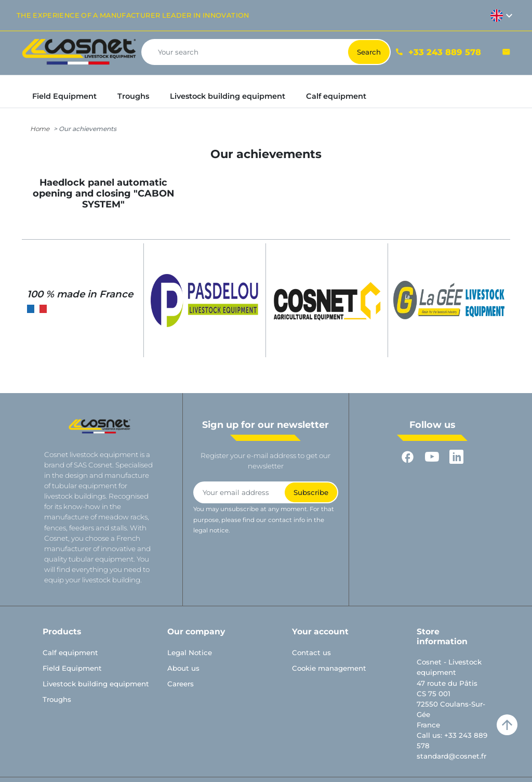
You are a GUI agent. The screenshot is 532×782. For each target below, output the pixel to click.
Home (40, 129)
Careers (181, 684)
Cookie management (329, 668)
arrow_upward (507, 725)
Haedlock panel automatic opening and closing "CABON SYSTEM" (103, 193)
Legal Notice (190, 653)
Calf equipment (70, 653)
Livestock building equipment (96, 684)
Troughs (57, 699)
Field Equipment (72, 668)
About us (183, 668)
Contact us (311, 653)
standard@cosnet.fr (451, 756)
